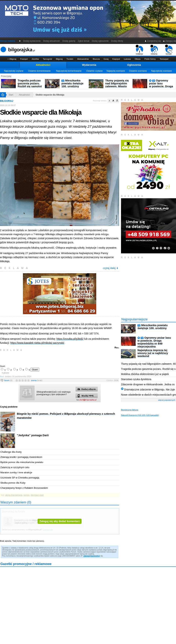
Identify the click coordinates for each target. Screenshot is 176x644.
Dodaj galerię (69, 41)
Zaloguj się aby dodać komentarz (60, 521)
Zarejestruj (95, 556)
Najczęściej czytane (14, 71)
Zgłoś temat (84, 41)
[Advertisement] (43, 358)
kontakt (169, 50)
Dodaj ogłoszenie (100, 41)
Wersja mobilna (8, 41)
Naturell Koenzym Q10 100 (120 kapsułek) (140, 415)
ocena (37, 380)
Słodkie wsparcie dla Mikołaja (50, 95)
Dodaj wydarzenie (32, 41)
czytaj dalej (111, 268)
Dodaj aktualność (51, 41)
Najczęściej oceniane (161, 71)
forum (8, 380)
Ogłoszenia (134, 65)
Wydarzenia (89, 65)
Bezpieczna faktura (130, 410)
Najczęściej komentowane (69, 71)
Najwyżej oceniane (116, 71)
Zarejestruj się (153, 41)
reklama (154, 50)
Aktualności (43, 65)
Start (11, 95)
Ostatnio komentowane (39, 71)
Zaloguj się (169, 41)
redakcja (139, 50)
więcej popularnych (167, 400)
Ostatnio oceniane (138, 71)
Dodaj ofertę (117, 41)
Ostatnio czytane (94, 71)
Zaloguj (87, 556)
